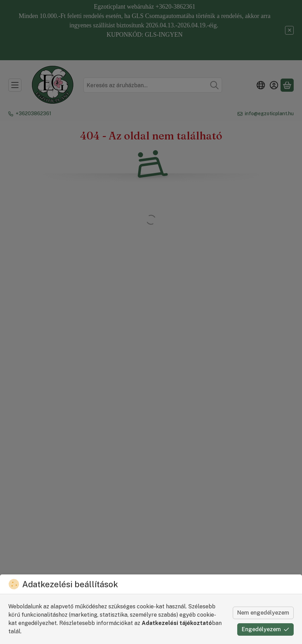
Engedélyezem (265, 629)
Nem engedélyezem (263, 613)
